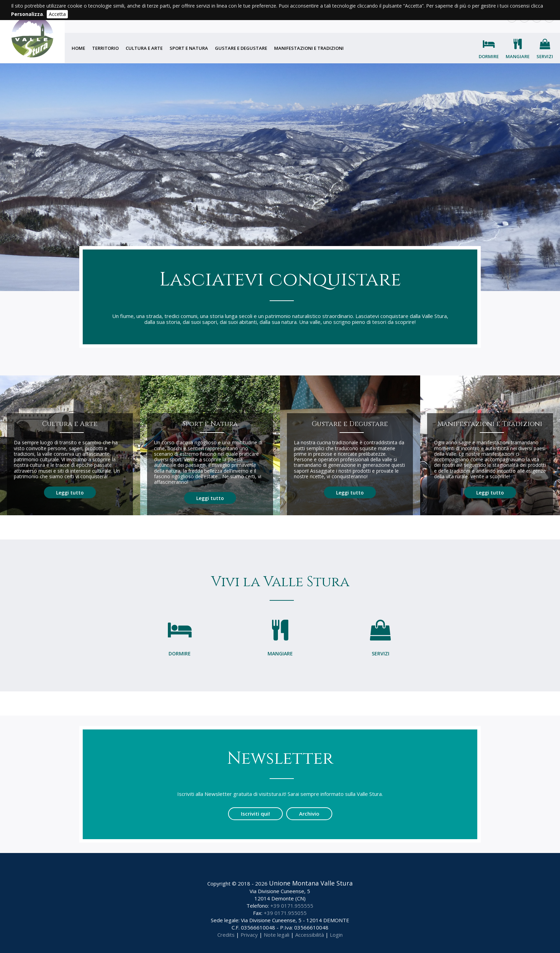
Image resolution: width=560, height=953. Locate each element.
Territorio (105, 48)
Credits (226, 935)
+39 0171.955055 (285, 913)
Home (78, 48)
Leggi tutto (70, 492)
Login (336, 935)
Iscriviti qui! (255, 814)
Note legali (277, 935)
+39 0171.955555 (292, 906)
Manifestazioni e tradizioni (309, 48)
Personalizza (27, 14)
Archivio (309, 814)
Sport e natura (189, 48)
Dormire (489, 56)
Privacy (249, 935)
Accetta (57, 14)
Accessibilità (310, 935)
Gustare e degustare (241, 48)
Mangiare (518, 56)
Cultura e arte (144, 48)
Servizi (545, 56)
